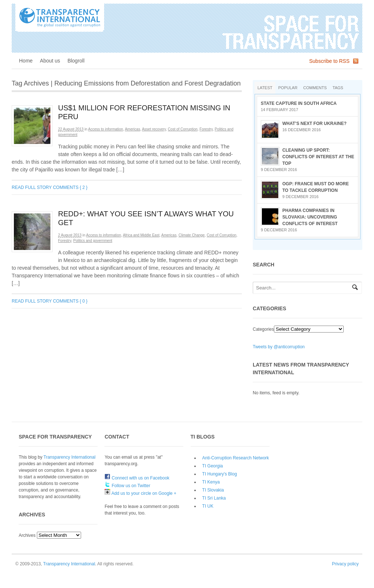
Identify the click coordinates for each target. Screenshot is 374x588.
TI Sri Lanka (214, 498)
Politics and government (93, 241)
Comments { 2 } (70, 187)
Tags (338, 88)
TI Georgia (213, 466)
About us (50, 61)
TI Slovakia (213, 490)
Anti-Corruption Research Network (236, 458)
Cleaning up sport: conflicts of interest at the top (318, 157)
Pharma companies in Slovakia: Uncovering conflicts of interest (310, 217)
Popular (288, 88)
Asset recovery (154, 129)
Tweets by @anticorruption (279, 347)
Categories (263, 329)
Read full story (32, 187)
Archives (27, 535)
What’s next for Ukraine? (314, 124)
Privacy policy (345, 564)
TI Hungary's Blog (220, 474)
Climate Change (192, 235)
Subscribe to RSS (330, 61)
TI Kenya (211, 482)
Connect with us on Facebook (137, 478)
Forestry (206, 129)
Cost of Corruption (183, 129)
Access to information (106, 129)
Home (26, 61)
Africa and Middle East (141, 235)
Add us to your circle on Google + (140, 493)
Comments (315, 88)
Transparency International (69, 457)
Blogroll (76, 61)
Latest (265, 88)
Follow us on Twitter (127, 486)
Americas (133, 129)
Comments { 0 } (70, 301)
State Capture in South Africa (299, 103)
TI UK (208, 506)
